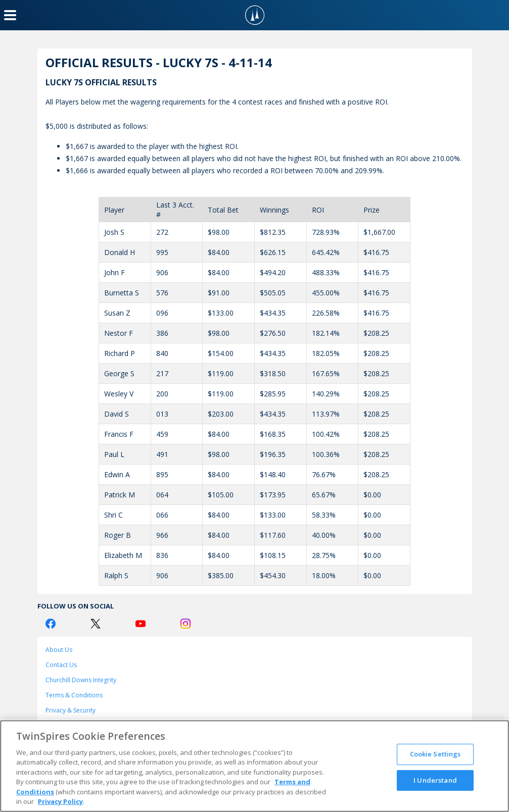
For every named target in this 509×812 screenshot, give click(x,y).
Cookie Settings (435, 754)
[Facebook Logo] (51, 624)
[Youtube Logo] (141, 624)
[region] (254, 766)
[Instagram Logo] (186, 624)
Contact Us (61, 665)
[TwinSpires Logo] (255, 15)
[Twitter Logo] (96, 624)
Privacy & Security (71, 710)
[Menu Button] (10, 15)
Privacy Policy (60, 801)
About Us (59, 650)
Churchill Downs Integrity (81, 680)
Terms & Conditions (74, 695)
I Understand (435, 780)
